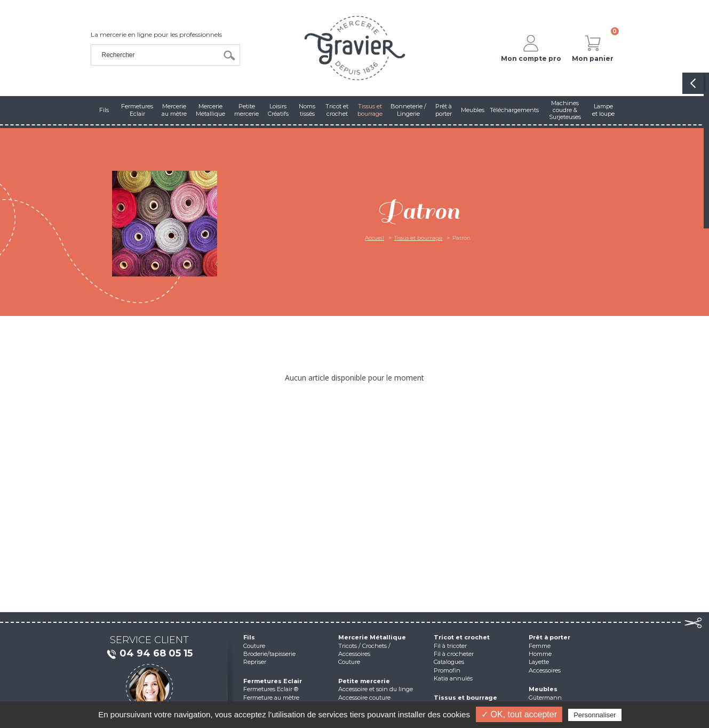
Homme (540, 654)
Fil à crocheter (454, 654)
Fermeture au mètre (271, 698)
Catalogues (449, 662)
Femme (540, 646)
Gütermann (545, 698)
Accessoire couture (364, 698)
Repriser (255, 662)
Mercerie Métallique (372, 637)
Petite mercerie (364, 681)
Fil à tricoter (450, 646)
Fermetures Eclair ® (271, 689)
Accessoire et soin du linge (376, 689)
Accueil (375, 238)
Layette (539, 662)
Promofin (447, 670)
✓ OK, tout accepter (519, 714)
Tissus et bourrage (418, 238)
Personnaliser (595, 715)
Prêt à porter (549, 637)
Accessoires (545, 670)
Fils (249, 637)
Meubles (543, 689)
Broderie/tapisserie (269, 654)
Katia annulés (453, 678)
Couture (254, 646)
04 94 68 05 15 (149, 654)
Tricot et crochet (462, 637)
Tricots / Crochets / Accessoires (364, 650)
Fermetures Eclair (273, 681)
